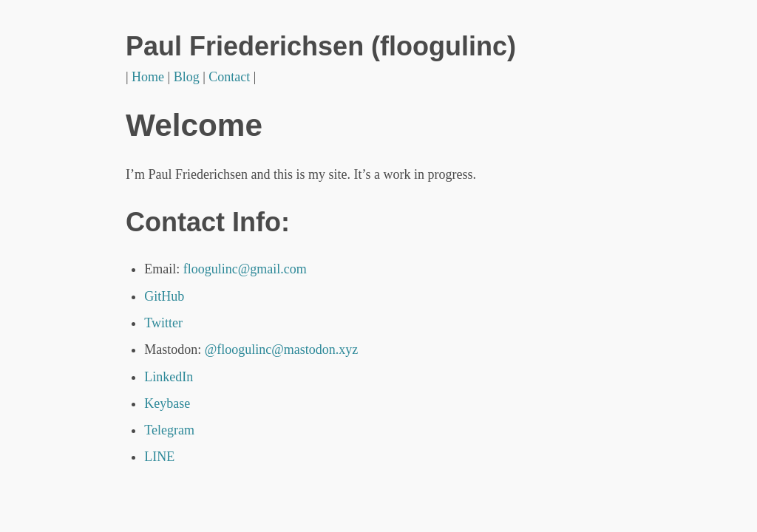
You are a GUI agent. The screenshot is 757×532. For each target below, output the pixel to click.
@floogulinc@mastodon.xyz (282, 349)
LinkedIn (169, 377)
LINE (159, 457)
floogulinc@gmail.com (245, 269)
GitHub (164, 296)
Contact (229, 77)
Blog (187, 77)
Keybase (167, 403)
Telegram (169, 430)
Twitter (163, 323)
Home (148, 77)
